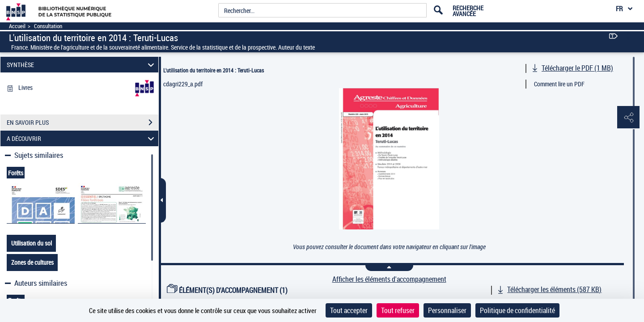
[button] (628, 118)
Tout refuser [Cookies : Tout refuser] (398, 310)
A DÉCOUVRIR (82, 138)
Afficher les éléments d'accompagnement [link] (389, 279)
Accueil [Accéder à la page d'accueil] (17, 26)
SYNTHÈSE (82, 65)
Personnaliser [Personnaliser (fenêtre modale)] (447, 310)
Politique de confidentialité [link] (517, 310)
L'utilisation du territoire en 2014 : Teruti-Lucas (214, 70)
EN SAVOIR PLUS (83, 123)
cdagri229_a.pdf (183, 84)
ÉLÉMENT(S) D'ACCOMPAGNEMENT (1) (227, 290)
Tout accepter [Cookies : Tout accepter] (349, 310)
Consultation (48, 26)
